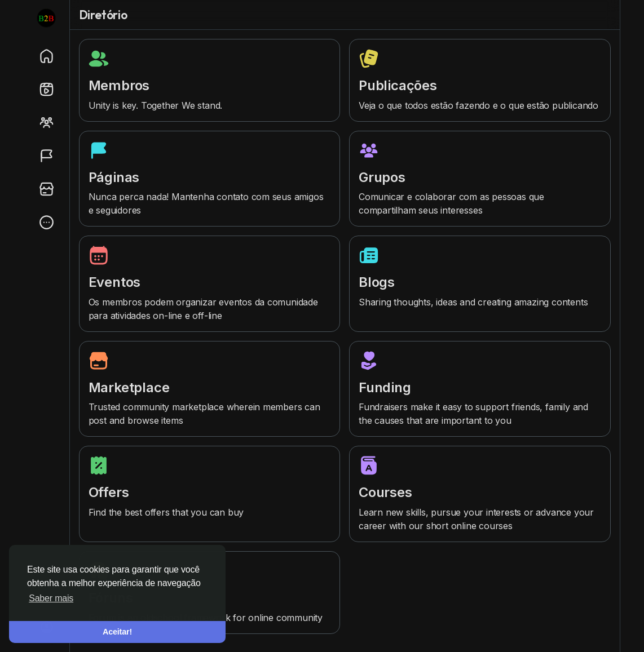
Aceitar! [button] (117, 632)
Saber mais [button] (51, 598)
